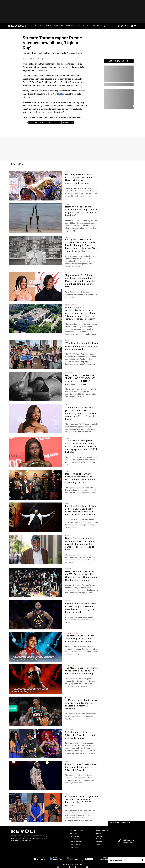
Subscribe (97, 26)
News (78, 26)
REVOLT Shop (125, 842)
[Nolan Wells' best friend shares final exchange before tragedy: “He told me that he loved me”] (36, 218)
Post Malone (68, 123)
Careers (99, 844)
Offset (43, 123)
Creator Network (76, 844)
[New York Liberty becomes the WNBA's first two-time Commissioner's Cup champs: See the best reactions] (36, 583)
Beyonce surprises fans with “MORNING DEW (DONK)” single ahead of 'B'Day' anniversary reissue (81, 380)
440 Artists (74, 847)
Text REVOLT (125, 839)
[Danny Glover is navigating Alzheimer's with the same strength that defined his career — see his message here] (36, 549)
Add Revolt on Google (50, 59)
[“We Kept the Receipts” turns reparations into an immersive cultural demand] (36, 354)
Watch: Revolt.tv (116, 860)
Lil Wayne (34, 123)
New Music (69, 373)
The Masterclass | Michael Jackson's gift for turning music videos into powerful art (82, 639)
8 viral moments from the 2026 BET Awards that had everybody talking (80, 735)
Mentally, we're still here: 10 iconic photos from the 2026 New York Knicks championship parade (81, 179)
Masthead (99, 836)
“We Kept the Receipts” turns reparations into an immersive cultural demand (82, 346)
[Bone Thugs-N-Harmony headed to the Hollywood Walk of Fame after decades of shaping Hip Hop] (36, 485)
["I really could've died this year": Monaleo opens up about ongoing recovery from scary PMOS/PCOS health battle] (36, 419)
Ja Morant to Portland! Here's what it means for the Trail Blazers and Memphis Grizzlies (81, 704)
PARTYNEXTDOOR (54, 123)
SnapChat (125, 26)
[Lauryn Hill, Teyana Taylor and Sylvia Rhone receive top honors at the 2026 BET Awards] (36, 808)
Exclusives (70, 26)
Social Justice (58, 26)
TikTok (122, 26)
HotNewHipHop (57, 94)
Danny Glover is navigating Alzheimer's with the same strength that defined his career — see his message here (80, 544)
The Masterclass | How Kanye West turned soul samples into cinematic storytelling (81, 671)
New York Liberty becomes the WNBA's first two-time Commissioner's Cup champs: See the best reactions (81, 576)
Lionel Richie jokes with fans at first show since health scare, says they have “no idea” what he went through (81, 510)
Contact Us (124, 836)
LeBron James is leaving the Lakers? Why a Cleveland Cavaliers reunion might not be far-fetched (80, 608)
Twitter (132, 26)
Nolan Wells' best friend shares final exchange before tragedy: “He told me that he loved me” (81, 211)
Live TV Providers (76, 839)
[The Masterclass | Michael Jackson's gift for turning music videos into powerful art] (36, 647)
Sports (68, 172)
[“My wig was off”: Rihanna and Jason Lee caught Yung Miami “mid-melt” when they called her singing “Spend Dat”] (36, 286)
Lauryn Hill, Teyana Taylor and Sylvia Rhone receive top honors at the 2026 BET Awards (82, 801)
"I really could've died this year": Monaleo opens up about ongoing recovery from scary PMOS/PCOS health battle (81, 413)
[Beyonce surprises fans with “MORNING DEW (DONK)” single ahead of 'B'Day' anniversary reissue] (36, 386)
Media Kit (99, 842)
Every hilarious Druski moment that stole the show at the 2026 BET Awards (82, 767)
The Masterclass (72, 633)
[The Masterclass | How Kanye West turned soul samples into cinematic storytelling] (36, 679)
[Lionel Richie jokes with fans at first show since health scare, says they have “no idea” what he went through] (36, 517)
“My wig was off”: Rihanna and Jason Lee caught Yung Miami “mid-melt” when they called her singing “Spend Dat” (80, 281)
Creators (87, 26)
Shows (34, 26)
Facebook (128, 26)
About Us (99, 833)
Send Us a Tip (101, 839)
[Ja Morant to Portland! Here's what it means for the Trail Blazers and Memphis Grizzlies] (36, 711)
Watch (41, 26)
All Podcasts (74, 836)
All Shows (73, 833)
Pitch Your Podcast (77, 842)
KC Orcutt (28, 59)
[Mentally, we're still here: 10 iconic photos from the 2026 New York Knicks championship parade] (36, 186)
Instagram (119, 26)
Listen (48, 26)
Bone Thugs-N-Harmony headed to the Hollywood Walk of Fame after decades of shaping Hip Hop (81, 478)
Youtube (135, 26)
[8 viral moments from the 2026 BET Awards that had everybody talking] (36, 743)
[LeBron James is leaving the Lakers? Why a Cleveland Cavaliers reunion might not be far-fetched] (36, 615)
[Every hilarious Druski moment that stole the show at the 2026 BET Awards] (36, 776)
